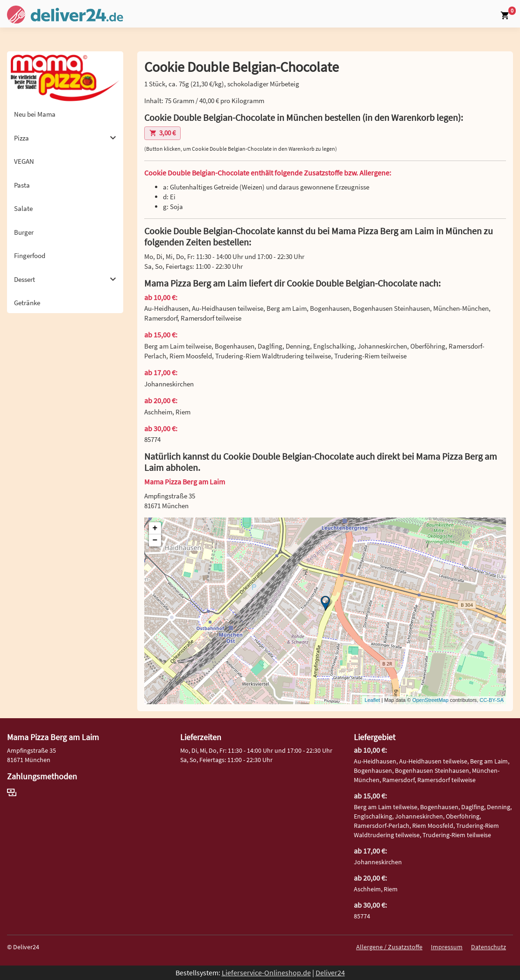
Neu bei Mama (35, 114)
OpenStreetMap (430, 700)
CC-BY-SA (492, 700)
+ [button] (155, 528)
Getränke (27, 303)
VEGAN (24, 161)
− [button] (155, 540)
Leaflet (372, 700)
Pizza (65, 138)
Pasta (22, 185)
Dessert (65, 279)
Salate (23, 208)
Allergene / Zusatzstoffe (389, 947)
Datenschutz (488, 947)
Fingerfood (30, 255)
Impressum (447, 947)
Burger (24, 232)
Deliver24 (330, 973)
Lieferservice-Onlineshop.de (266, 973)
